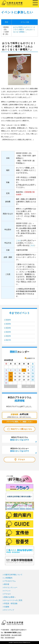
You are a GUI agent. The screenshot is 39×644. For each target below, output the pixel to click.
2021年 (8, 340)
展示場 (7, 584)
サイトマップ (9, 610)
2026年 (8, 320)
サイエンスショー (11, 588)
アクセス (21, 460)
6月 (27, 386)
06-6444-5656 (10, 632)
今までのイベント (19, 313)
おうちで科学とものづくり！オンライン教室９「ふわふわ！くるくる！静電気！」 (24, 30)
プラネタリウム (10, 581)
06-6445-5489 (17, 635)
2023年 (8, 332)
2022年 (8, 336)
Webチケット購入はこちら (21, 429)
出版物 (7, 607)
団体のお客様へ (10, 597)
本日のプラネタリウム (20, 439)
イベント (7, 591)
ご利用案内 (8, 578)
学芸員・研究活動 (11, 604)
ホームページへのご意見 (13, 600)
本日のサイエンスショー (20, 450)
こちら (19, 240)
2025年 (8, 324)
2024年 (8, 328)
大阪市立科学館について (13, 575)
